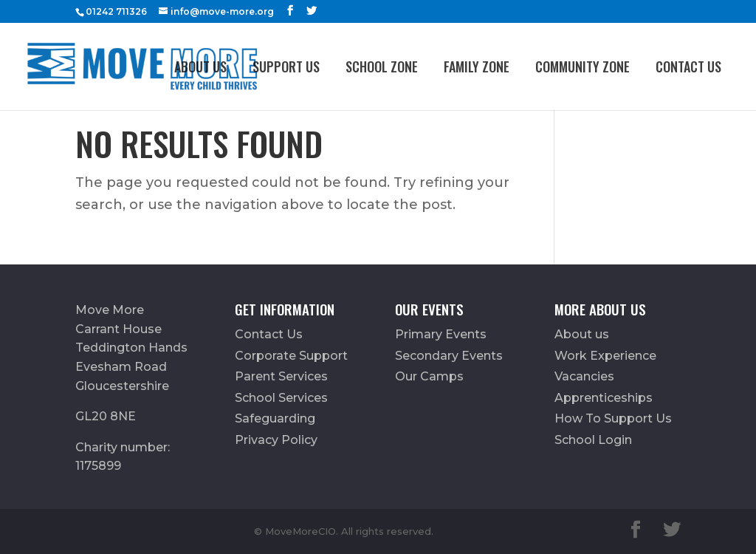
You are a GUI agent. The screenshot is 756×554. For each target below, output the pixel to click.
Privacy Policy (276, 440)
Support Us (286, 66)
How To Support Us (613, 418)
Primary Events (441, 334)
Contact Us (688, 66)
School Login (593, 440)
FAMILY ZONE (477, 66)
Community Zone (583, 66)
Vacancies (584, 376)
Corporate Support (291, 356)
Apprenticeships (604, 398)
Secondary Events (449, 356)
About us (200, 66)
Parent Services (281, 376)
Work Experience (605, 356)
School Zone (382, 66)
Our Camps (429, 376)
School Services (281, 398)
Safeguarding (275, 418)
